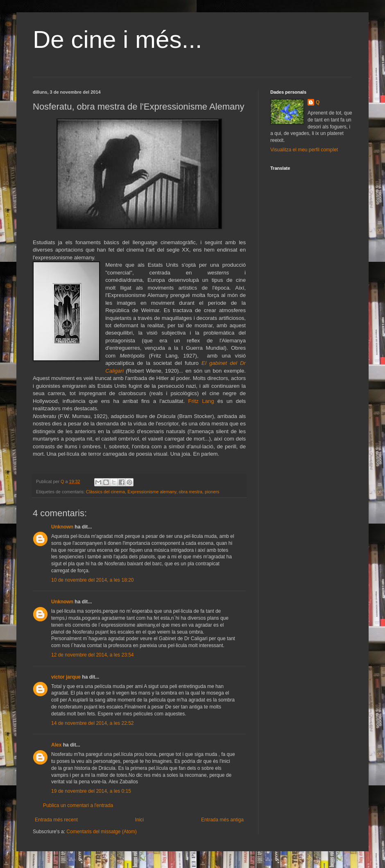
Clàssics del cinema (105, 492)
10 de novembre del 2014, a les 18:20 (92, 580)
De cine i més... (117, 39)
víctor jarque (66, 677)
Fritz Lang (201, 401)
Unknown (62, 527)
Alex (56, 745)
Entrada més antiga (222, 820)
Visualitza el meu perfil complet (304, 150)
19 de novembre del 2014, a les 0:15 (91, 791)
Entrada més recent (56, 820)
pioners (212, 492)
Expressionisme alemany (152, 492)
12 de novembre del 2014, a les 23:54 (92, 655)
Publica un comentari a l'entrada (78, 805)
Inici (139, 820)
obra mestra (190, 492)
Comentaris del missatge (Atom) (101, 832)
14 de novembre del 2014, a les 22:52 (92, 723)
